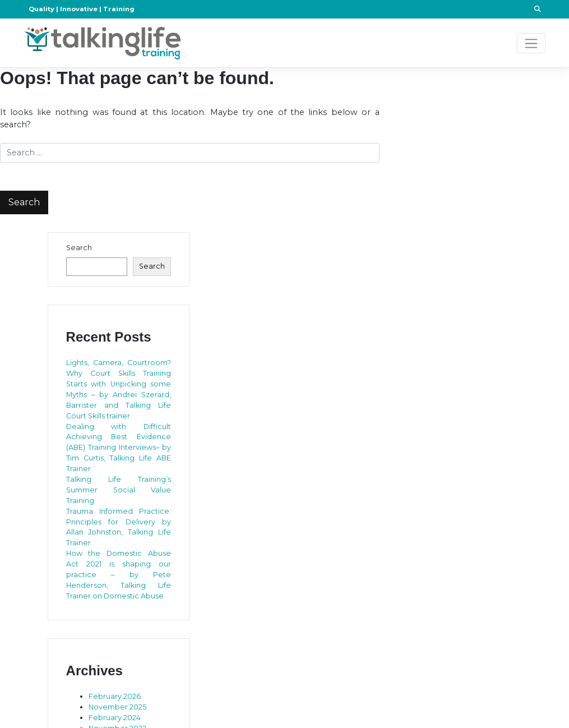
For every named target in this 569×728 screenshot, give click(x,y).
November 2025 (117, 707)
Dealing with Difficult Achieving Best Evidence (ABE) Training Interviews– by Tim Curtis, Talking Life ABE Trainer (119, 448)
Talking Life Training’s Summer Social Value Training (119, 490)
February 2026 (115, 696)
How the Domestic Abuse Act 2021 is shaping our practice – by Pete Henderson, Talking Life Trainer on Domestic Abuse (119, 575)
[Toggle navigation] (531, 43)
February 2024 (115, 718)
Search (79, 248)
